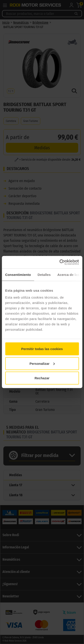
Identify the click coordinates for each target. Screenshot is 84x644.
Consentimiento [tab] (18, 274)
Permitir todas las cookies (42, 349)
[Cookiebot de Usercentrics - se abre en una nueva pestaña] (60, 262)
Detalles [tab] (44, 274)
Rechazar (42, 378)
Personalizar (42, 363)
